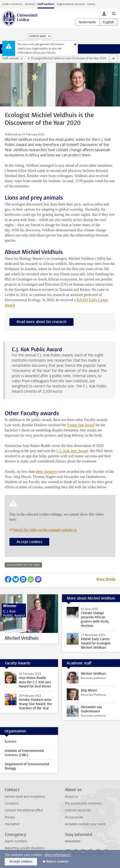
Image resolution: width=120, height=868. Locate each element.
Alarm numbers (16, 841)
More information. (58, 855)
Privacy (10, 817)
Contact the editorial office (24, 810)
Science (11, 742)
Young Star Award (81, 425)
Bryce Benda (106, 579)
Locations (12, 803)
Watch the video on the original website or (45, 530)
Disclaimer (12, 824)
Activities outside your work (85, 824)
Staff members (46, 4)
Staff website (10, 58)
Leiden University (12, 4)
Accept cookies (29, 542)
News (27, 58)
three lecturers (47, 471)
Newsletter (73, 841)
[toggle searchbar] (114, 13)
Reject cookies (57, 862)
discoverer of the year (23, 565)
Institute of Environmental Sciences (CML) (24, 753)
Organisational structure (71, 4)
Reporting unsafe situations (25, 848)
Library (91, 4)
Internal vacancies (78, 810)
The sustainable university (83, 803)
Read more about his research (41, 322)
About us (71, 797)
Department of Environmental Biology (27, 766)
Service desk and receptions (25, 797)
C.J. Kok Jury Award (72, 451)
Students (30, 4)
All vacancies (74, 817)
